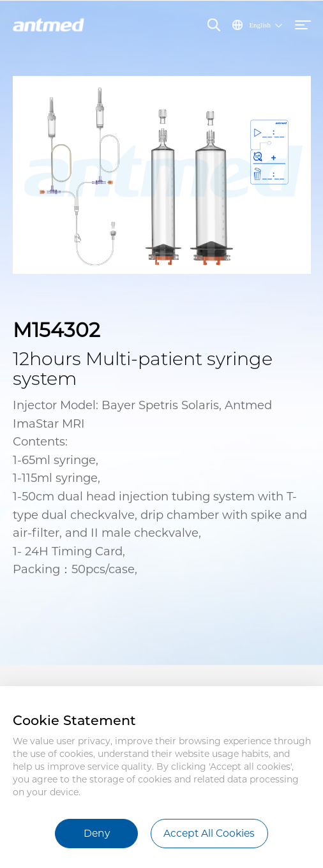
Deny (97, 833)
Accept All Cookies (209, 833)
